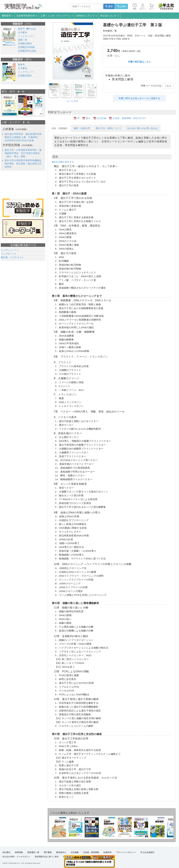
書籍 (109, 6)
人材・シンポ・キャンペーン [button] (57, 16)
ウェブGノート (9, 254)
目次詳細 (102, 118)
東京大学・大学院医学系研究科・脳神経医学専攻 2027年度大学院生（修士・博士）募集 (23, 153)
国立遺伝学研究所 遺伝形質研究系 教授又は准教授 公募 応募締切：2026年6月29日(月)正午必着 (23, 137)
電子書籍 (48, 852)
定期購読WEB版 (26, 47)
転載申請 (108, 852)
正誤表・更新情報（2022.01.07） (130, 118)
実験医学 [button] (7, 16)
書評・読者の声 (82, 128)
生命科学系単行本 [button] (27, 16)
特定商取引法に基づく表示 (47, 857)
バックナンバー (26, 36)
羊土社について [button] (109, 16)
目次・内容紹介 (60, 128)
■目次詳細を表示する (63, 162)
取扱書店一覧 (33, 852)
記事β (122, 6)
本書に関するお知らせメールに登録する (139, 98)
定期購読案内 (25, 43)
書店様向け (61, 852)
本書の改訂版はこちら (139, 62)
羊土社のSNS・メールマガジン (16, 857)
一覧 (21, 92)
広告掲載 (75, 852)
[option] (10, 105)
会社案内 (6, 852)
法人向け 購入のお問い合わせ (142, 128)
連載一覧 (23, 40)
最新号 (21, 29)
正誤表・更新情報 (91, 852)
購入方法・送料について (109, 128)
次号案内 (23, 32)
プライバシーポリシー (126, 852)
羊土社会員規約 (147, 852)
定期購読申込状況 (27, 51)
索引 (88, 118)
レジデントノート (10, 250)
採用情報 (19, 852)
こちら (168, 86)
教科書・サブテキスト (12, 257)
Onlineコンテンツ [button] (87, 16)
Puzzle (31, 29)
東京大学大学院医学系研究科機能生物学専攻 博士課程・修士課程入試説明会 (23, 164)
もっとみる (73, 101)
